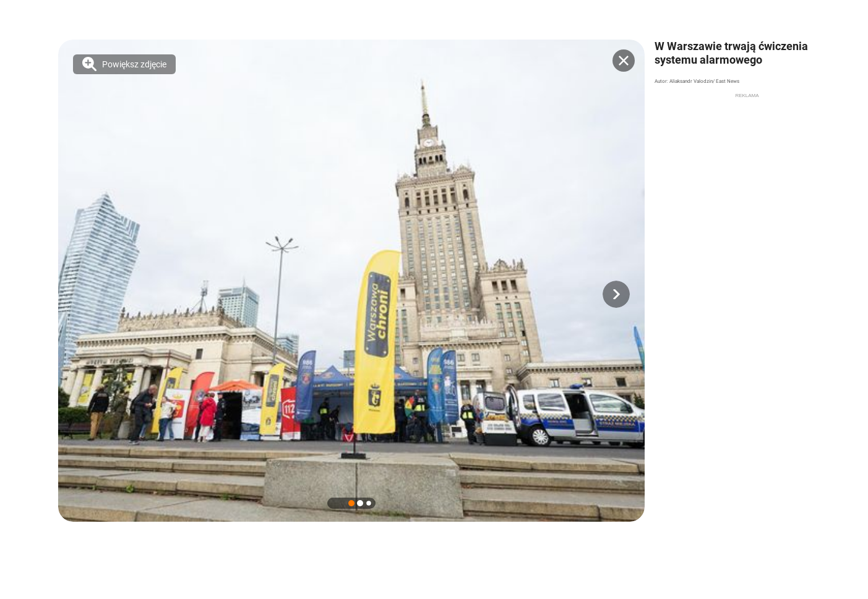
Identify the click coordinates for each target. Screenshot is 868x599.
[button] (616, 294)
